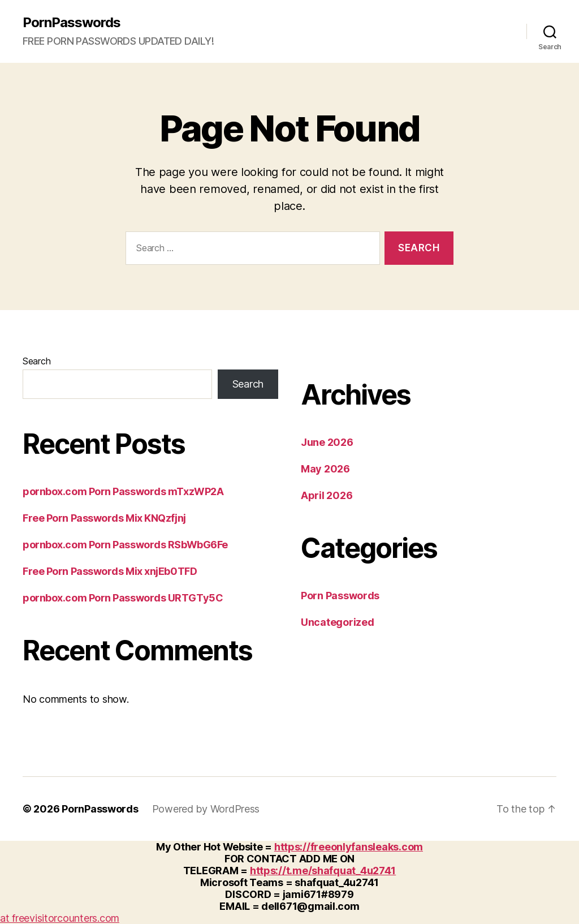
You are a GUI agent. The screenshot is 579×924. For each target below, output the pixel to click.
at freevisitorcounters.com (60, 918)
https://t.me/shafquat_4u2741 (323, 871)
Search (36, 361)
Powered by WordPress (206, 809)
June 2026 (327, 442)
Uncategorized (338, 622)
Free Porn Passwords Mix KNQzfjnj (104, 518)
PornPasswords (72, 23)
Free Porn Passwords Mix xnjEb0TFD (110, 571)
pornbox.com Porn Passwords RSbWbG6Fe (125, 545)
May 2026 (325, 469)
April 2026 (327, 495)
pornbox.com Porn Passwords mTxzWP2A (123, 491)
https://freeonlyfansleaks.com (349, 847)
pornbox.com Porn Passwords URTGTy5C (123, 598)
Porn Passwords (340, 596)
